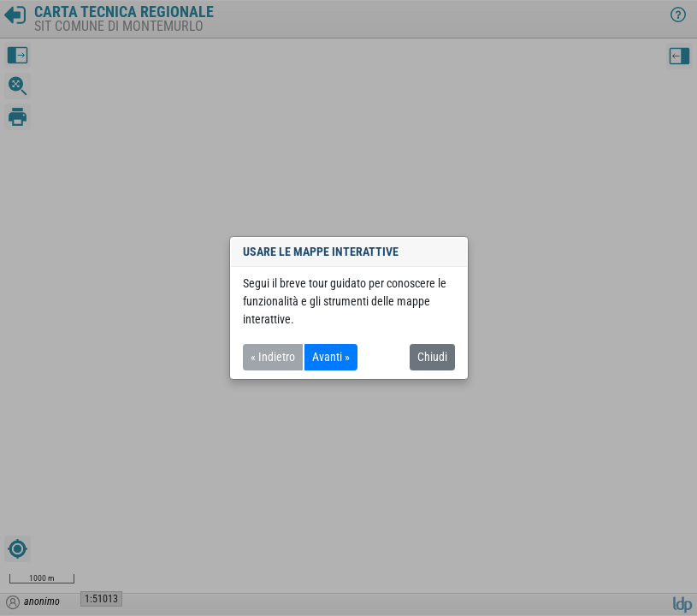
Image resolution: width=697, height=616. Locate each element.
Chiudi (432, 357)
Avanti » (331, 357)
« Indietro (273, 357)
